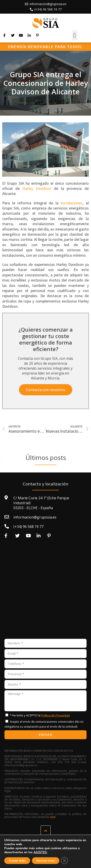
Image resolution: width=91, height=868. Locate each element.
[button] (75, 35)
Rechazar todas (46, 861)
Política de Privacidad (55, 715)
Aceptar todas (17, 861)
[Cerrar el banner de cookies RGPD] (64, 861)
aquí (53, 817)
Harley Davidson (37, 188)
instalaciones (72, 203)
